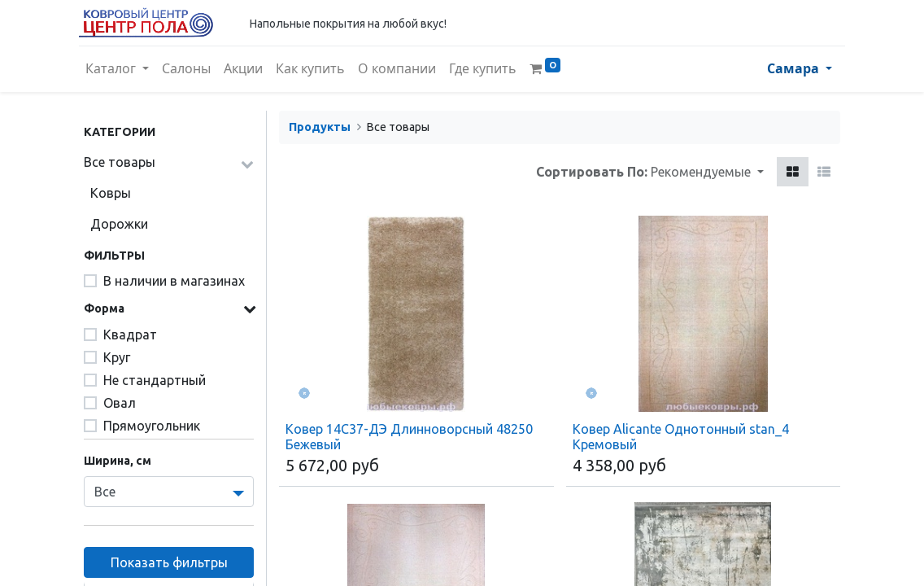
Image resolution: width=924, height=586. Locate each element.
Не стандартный (155, 380)
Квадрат (130, 335)
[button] (707, 172)
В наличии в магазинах (174, 281)
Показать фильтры (169, 562)
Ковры (111, 193)
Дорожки (119, 224)
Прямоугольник (152, 426)
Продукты (320, 127)
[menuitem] (191, 69)
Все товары (120, 162)
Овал (120, 403)
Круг (117, 357)
